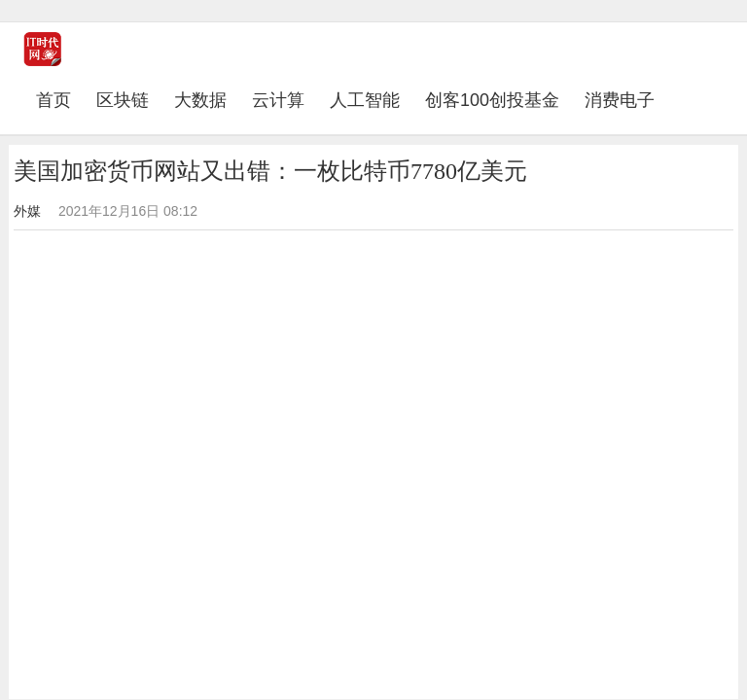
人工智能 (365, 100)
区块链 (123, 100)
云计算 (278, 100)
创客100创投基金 (492, 100)
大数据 (200, 100)
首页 (60, 100)
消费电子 (620, 100)
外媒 (27, 211)
